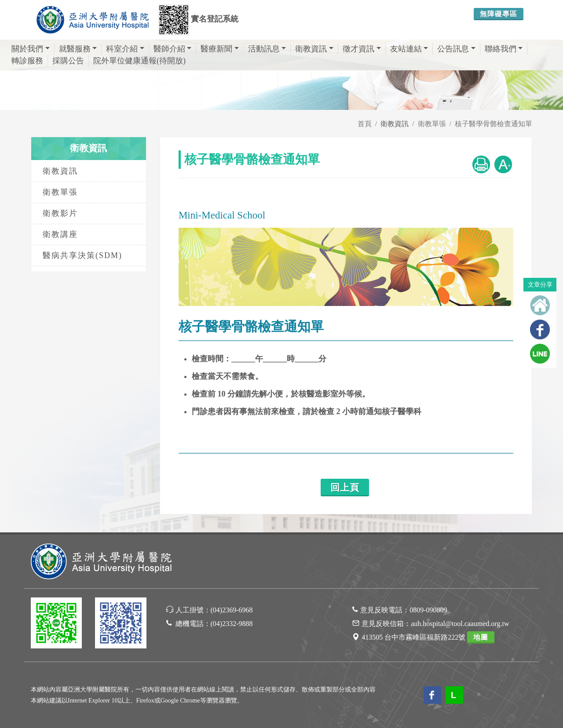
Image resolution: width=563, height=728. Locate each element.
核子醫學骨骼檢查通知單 (494, 124)
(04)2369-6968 (232, 610)
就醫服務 (78, 49)
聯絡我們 (504, 49)
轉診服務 (27, 61)
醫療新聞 (220, 49)
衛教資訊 (314, 49)
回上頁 (345, 488)
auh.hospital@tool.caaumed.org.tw (460, 624)
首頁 (365, 124)
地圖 (481, 637)
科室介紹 (125, 49)
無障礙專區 (499, 14)
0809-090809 (428, 610)
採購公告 (68, 61)
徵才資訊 (362, 49)
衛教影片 (60, 213)
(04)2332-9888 (232, 624)
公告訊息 (456, 49)
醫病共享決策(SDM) (82, 255)
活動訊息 (267, 49)
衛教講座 (60, 234)
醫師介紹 (173, 49)
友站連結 (409, 49)
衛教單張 (432, 124)
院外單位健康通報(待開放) (139, 61)
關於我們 (31, 49)
